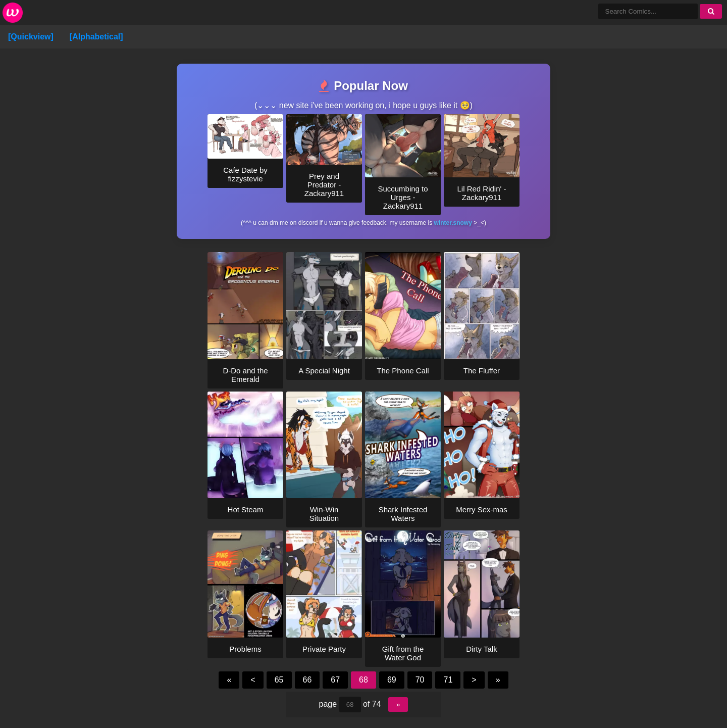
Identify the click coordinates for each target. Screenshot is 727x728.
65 (279, 680)
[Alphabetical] (96, 37)
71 (448, 680)
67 (335, 680)
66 (307, 680)
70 (420, 680)
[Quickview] (31, 37)
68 (363, 680)
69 (392, 680)
